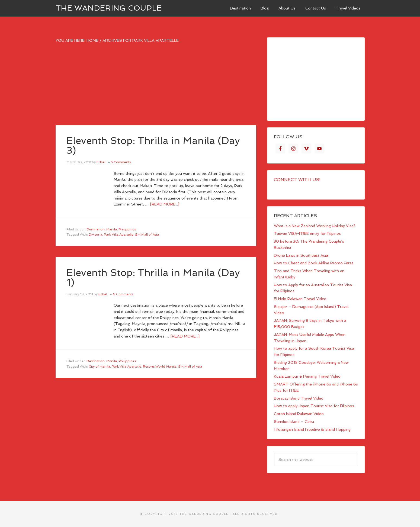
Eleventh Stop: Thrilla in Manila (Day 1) (153, 277)
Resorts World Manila (160, 367)
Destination (96, 229)
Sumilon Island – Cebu (294, 422)
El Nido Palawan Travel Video (300, 299)
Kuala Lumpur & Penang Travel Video (307, 376)
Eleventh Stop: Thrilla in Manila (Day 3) (153, 145)
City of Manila (99, 367)
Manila (112, 229)
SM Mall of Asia (147, 234)
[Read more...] (165, 204)
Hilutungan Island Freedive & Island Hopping (312, 429)
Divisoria (95, 234)
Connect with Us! (297, 180)
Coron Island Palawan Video (299, 414)
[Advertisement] (156, 87)
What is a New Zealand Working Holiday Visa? (315, 226)
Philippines (127, 229)
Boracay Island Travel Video (299, 398)
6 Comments (123, 294)
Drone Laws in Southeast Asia (301, 255)
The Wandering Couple (109, 8)
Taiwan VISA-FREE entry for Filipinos (307, 233)
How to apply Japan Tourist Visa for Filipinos (314, 406)
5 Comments (121, 162)
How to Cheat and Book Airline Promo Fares (314, 263)
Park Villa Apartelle (119, 234)
